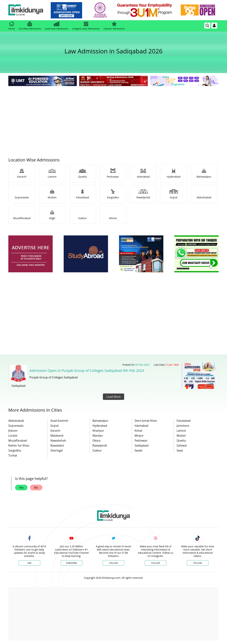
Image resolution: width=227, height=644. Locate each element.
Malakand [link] (57, 436)
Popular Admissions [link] (114, 26)
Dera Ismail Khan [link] (146, 421)
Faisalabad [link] (184, 421)
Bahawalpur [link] (100, 421)
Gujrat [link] (55, 426)
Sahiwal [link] (182, 445)
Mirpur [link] (139, 436)
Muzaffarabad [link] (18, 441)
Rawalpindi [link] (100, 445)
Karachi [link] (55, 431)
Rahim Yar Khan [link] (19, 445)
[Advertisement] (113, 114)
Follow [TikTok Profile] (198, 563)
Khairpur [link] (98, 431)
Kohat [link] (139, 431)
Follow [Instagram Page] (156, 563)
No (36, 488)
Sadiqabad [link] (142, 445)
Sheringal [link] (57, 450)
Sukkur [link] (97, 450)
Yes (21, 488)
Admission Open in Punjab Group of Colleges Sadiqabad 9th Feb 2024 (87, 371)
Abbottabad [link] (16, 421)
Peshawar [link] (141, 441)
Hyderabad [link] (100, 426)
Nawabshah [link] (58, 441)
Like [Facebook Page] (29, 563)
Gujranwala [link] (16, 426)
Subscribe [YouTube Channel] (71, 563)
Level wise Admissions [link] (57, 26)
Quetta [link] (181, 441)
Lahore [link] (181, 431)
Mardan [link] (98, 436)
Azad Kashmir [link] (59, 421)
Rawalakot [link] (57, 445)
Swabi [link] (139, 450)
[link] (69, 10)
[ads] (31, 254)
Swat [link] (180, 450)
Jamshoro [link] (183, 426)
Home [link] (12, 26)
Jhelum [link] (13, 431)
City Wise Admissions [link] (30, 26)
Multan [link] (181, 436)
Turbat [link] (13, 455)
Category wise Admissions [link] (86, 26)
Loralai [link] (13, 436)
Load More (113, 397)
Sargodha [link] (15, 450)
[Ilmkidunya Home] (28, 10)
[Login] (214, 26)
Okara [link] (96, 441)
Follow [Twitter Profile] (113, 563)
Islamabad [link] (141, 426)
